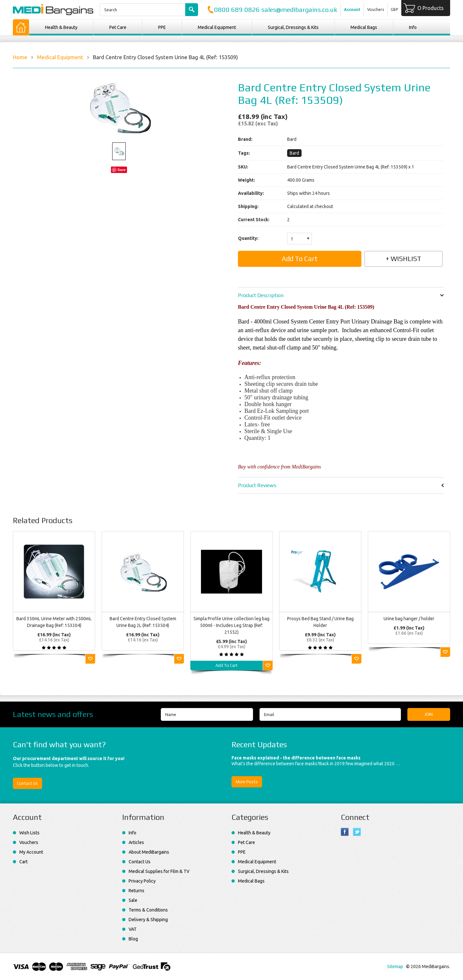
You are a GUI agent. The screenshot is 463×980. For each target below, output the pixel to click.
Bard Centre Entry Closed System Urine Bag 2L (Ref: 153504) (143, 622)
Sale (133, 900)
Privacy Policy (142, 881)
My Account (31, 852)
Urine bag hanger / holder (409, 619)
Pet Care (118, 27)
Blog (133, 939)
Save (122, 170)
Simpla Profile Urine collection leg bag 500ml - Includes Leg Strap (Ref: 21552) (232, 625)
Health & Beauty (61, 27)
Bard (294, 153)
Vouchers (376, 9)
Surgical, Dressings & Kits (293, 27)
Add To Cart (227, 665)
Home (20, 57)
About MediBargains (149, 852)
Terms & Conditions (148, 910)
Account (352, 9)
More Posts (247, 782)
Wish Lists (29, 833)
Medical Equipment (217, 27)
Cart (23, 862)
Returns (136, 891)
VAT (133, 929)
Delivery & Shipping (148, 920)
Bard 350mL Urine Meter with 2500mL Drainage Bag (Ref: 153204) (54, 622)
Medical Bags (364, 27)
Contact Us (27, 783)
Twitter (357, 832)
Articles (136, 842)
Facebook (345, 832)
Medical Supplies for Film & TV (159, 871)
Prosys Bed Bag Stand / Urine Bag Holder (320, 622)
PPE (162, 27)
